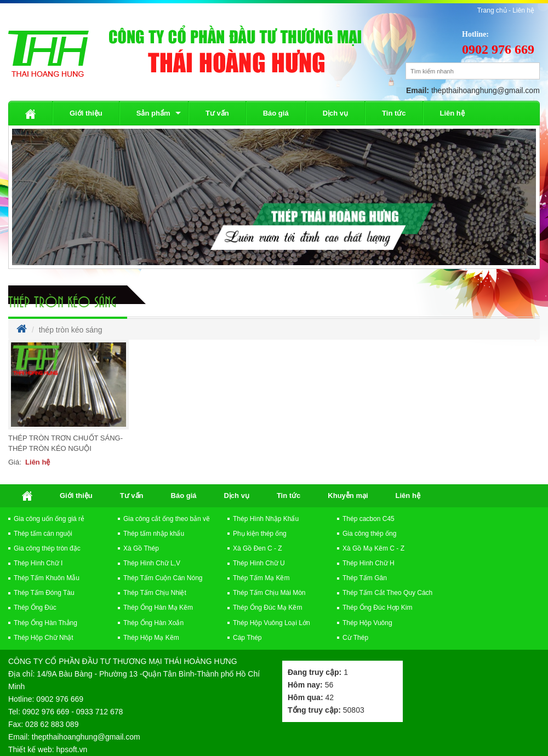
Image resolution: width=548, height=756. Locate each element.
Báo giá (276, 113)
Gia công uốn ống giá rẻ (49, 519)
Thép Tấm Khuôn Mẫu (47, 578)
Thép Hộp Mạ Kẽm (151, 638)
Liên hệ (523, 10)
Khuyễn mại (348, 496)
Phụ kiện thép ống (260, 534)
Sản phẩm (153, 113)
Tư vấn (217, 113)
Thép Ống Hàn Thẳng (45, 623)
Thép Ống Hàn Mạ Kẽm (158, 608)
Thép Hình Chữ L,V (152, 563)
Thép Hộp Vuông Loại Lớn (272, 623)
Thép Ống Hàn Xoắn (153, 623)
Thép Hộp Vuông (367, 623)
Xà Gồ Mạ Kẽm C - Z (373, 548)
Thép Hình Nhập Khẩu (266, 519)
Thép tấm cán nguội (43, 534)
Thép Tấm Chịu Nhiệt (155, 593)
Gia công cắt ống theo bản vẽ (167, 519)
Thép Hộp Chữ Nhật (44, 638)
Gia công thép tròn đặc (47, 548)
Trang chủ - (495, 10)
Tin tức (394, 113)
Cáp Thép (247, 638)
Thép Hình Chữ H (369, 563)
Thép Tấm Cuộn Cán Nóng (163, 578)
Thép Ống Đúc (35, 608)
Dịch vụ (335, 113)
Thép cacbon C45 (369, 519)
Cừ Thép (355, 638)
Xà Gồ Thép (141, 548)
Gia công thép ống (369, 534)
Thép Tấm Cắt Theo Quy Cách (387, 593)
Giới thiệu (86, 113)
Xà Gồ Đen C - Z (258, 548)
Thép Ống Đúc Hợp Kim (377, 608)
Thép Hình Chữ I (38, 563)
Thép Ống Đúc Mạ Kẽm (267, 608)
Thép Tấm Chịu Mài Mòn (269, 593)
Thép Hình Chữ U (259, 563)
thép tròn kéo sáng (62, 301)
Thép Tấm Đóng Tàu (44, 593)
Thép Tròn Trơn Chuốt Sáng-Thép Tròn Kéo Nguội (65, 443)
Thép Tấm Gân (365, 578)
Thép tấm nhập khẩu (154, 534)
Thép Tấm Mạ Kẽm (261, 578)
